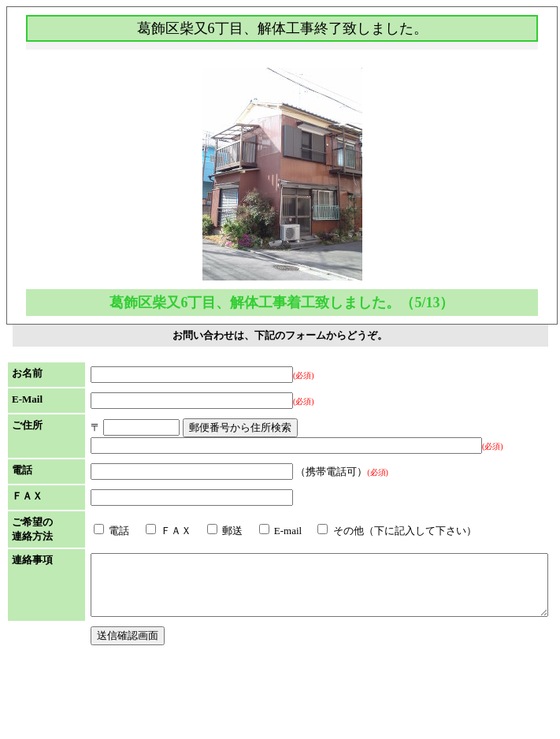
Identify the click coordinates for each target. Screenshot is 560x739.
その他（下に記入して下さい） (348, 580)
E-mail (232, 580)
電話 (63, 580)
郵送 (176, 580)
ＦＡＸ (120, 580)
